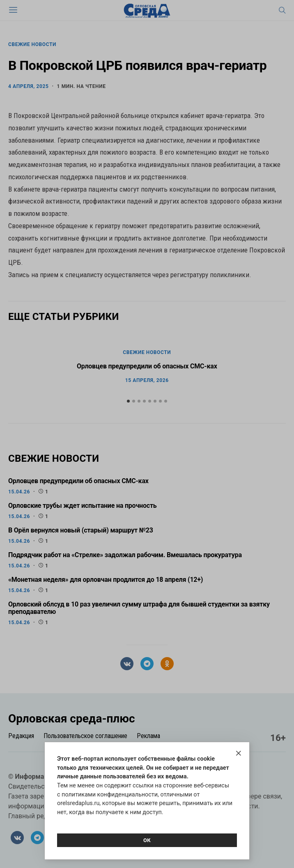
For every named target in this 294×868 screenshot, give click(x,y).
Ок (147, 840)
